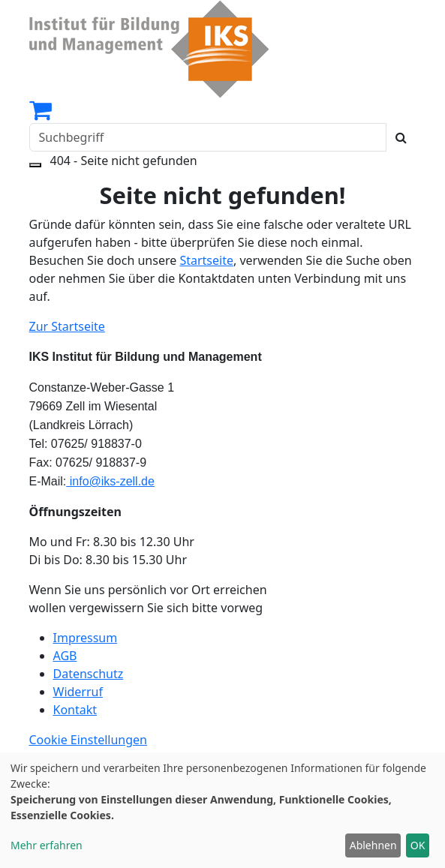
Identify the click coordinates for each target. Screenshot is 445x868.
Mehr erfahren (47, 845)
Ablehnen (373, 845)
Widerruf (78, 692)
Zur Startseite (67, 326)
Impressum (86, 638)
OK (418, 845)
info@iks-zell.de (110, 481)
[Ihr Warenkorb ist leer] (41, 114)
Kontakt (75, 710)
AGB (65, 656)
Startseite (206, 260)
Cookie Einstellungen (89, 740)
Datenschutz (89, 674)
